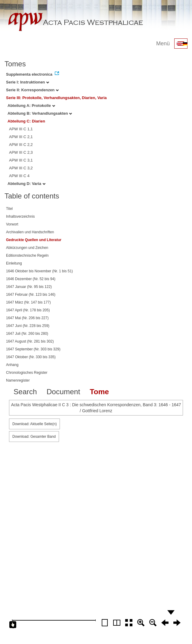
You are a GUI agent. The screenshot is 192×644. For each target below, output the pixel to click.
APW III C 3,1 (21, 160)
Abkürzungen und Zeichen (27, 248)
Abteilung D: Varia (26, 184)
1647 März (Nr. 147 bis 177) (28, 302)
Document (63, 392)
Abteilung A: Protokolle (31, 106)
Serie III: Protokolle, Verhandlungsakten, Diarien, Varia (56, 98)
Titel (9, 209)
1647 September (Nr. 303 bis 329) (33, 349)
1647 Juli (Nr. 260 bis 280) (27, 334)
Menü (163, 44)
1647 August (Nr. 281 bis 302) (30, 341)
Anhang (12, 365)
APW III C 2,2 (21, 145)
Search (25, 392)
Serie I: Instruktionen (28, 82)
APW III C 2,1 (21, 137)
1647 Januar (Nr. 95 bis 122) (29, 287)
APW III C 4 (19, 176)
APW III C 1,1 (21, 129)
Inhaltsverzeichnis (20, 216)
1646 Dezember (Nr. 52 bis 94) (31, 279)
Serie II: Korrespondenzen (32, 90)
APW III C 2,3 (21, 152)
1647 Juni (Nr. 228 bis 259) (28, 326)
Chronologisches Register (27, 373)
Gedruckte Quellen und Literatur (34, 240)
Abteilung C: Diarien (26, 121)
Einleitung (14, 263)
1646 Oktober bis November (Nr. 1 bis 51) (39, 271)
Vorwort (12, 224)
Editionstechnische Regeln (27, 255)
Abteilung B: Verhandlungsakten (40, 113)
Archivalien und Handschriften (30, 232)
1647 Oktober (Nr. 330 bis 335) (31, 357)
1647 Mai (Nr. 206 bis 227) (27, 318)
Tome (99, 392)
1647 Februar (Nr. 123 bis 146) (31, 295)
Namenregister (18, 380)
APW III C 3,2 (21, 168)
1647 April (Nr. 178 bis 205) (28, 310)
